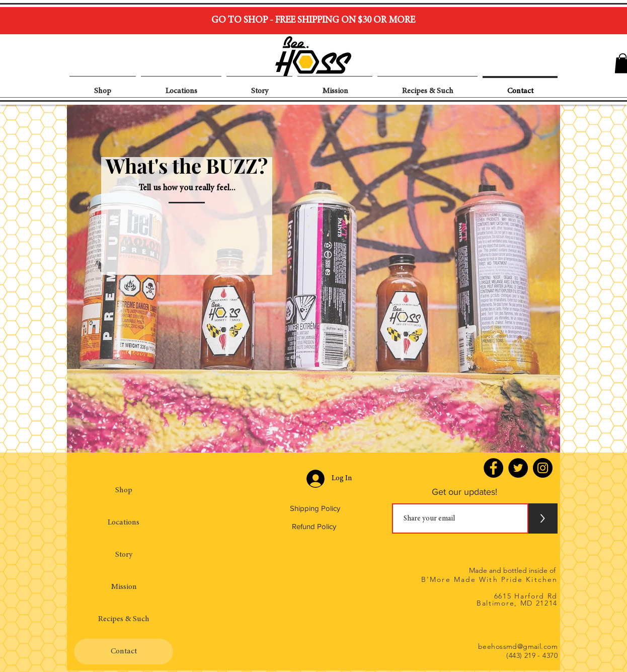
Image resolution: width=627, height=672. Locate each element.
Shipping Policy (315, 508)
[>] (542, 518)
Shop (124, 490)
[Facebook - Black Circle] (493, 468)
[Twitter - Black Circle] (518, 468)
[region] (313, 279)
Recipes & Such (124, 619)
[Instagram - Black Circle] (543, 468)
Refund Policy (314, 526)
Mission (124, 587)
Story (124, 555)
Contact (124, 651)
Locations (124, 522)
